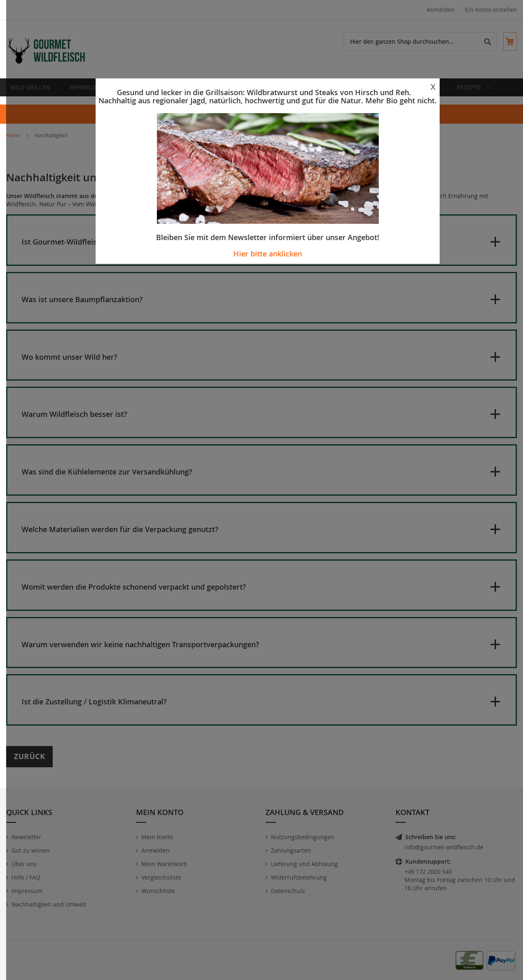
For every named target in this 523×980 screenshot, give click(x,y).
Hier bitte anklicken (268, 254)
